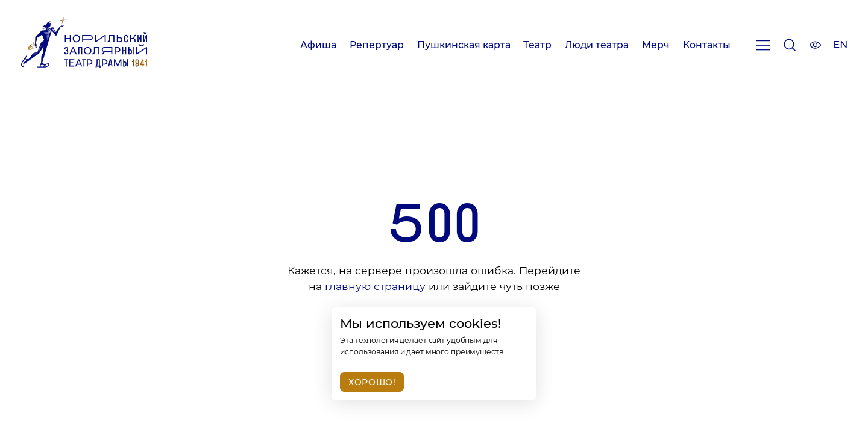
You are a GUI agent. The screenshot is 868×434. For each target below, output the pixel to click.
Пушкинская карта (464, 45)
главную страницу (375, 286)
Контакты (707, 45)
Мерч (656, 45)
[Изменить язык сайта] (841, 46)
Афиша (318, 45)
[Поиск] (790, 47)
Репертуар (377, 45)
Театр (537, 45)
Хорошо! (372, 382)
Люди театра (597, 45)
